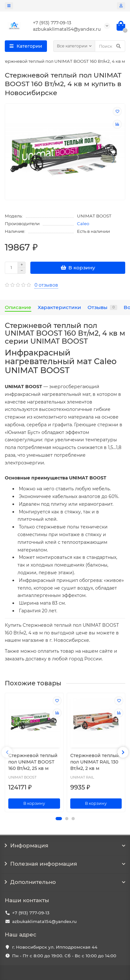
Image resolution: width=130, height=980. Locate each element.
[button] (59, 819)
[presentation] (7, 752)
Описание (18, 307)
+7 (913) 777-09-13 (31, 913)
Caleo (83, 224)
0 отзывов (46, 285)
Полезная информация (65, 864)
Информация (65, 845)
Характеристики (59, 307)
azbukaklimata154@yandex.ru (44, 921)
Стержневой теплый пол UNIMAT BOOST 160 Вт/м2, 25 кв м (33, 762)
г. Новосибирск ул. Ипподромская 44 (55, 947)
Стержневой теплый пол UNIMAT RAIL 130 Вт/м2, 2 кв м (95, 762)
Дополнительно (65, 882)
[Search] (110, 46)
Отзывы (102, 307)
